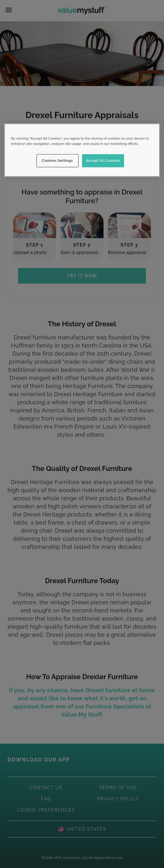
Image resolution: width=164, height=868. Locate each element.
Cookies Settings (58, 161)
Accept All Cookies (103, 161)
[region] (82, 150)
